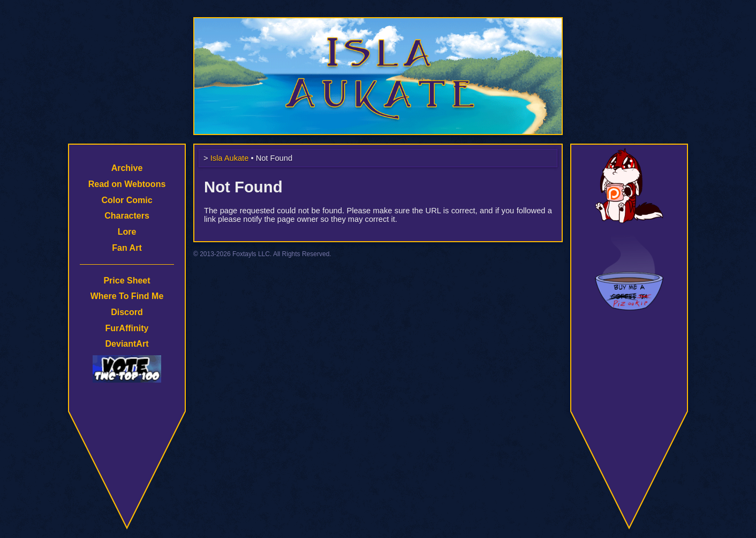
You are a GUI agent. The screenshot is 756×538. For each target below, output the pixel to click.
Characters (127, 216)
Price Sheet (127, 281)
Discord (127, 312)
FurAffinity (127, 328)
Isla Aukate (378, 23)
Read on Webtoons (127, 184)
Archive (127, 168)
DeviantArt (127, 344)
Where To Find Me (127, 296)
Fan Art (127, 248)
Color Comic (127, 200)
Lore (127, 232)
